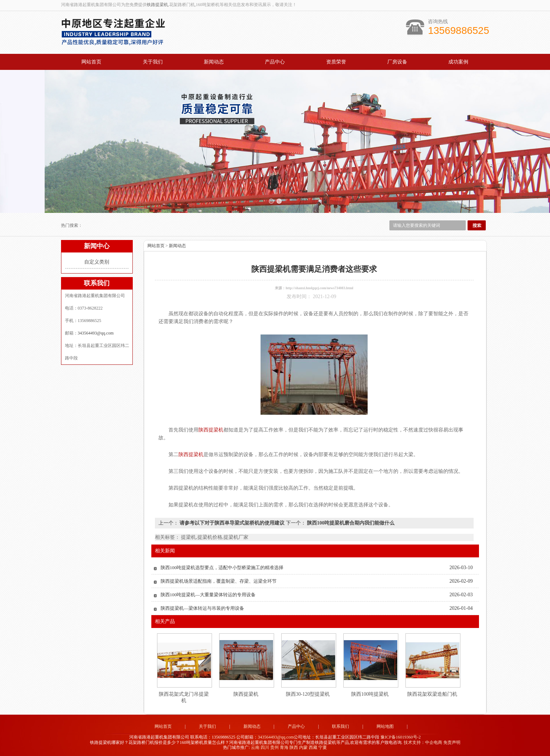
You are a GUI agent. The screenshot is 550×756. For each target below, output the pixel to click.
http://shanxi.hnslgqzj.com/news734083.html (319, 288)
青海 (284, 747)
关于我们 (153, 62)
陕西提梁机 (246, 694)
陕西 (294, 747)
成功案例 (458, 62)
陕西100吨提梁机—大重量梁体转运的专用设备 (208, 595)
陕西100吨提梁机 (370, 694)
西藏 (313, 747)
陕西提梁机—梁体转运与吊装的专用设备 (202, 608)
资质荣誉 (336, 62)
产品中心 (275, 62)
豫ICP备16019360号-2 (401, 737)
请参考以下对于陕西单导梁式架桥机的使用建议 (232, 523)
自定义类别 (97, 262)
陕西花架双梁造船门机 (432, 694)
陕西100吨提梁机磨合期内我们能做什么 (350, 523)
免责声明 (452, 742)
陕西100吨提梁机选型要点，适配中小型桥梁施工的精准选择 (222, 568)
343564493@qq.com (96, 333)
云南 (255, 747)
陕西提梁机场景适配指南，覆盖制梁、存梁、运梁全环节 (219, 581)
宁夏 (323, 747)
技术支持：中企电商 (423, 742)
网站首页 (91, 62)
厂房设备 (397, 62)
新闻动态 (214, 62)
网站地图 (385, 726)
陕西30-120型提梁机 (308, 694)
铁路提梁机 (157, 5)
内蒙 (303, 747)
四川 (265, 747)
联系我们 (340, 726)
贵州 (274, 747)
